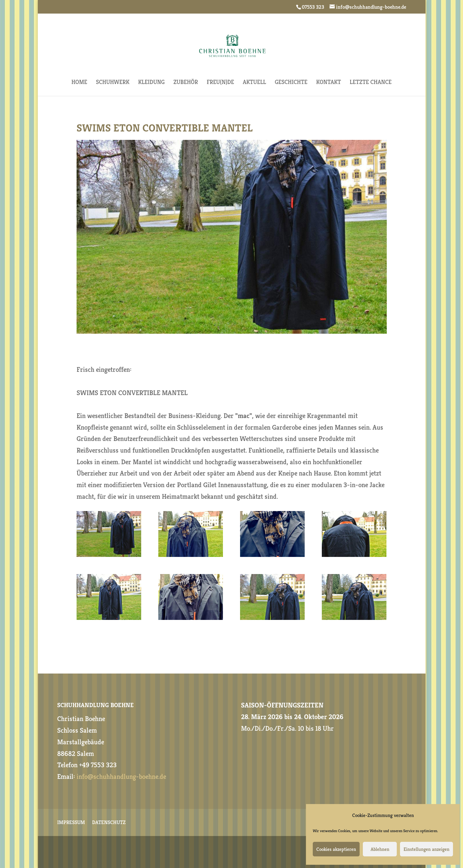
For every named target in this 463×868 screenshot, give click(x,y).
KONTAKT (328, 83)
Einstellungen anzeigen (426, 849)
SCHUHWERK (113, 83)
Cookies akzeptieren (336, 849)
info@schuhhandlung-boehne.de (121, 777)
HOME (79, 83)
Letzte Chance (371, 83)
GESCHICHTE (291, 83)
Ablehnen (380, 849)
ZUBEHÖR (186, 83)
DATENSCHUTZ (109, 823)
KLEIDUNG (152, 83)
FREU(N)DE (221, 83)
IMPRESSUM (71, 823)
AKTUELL (254, 83)
